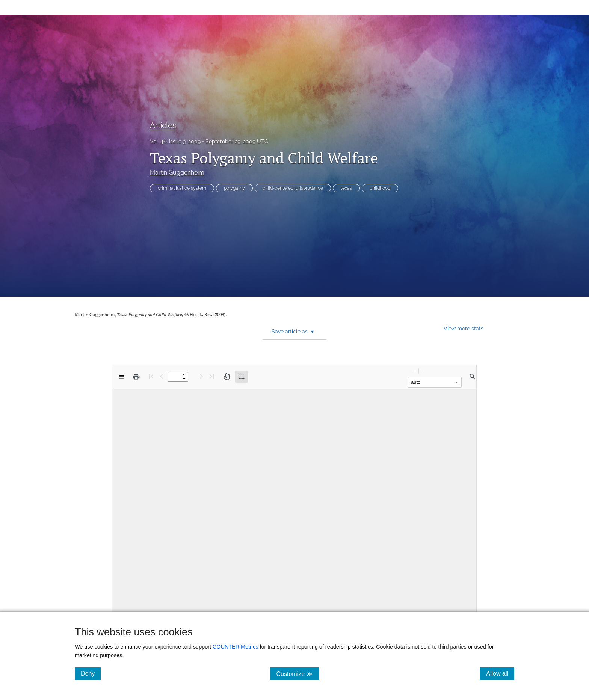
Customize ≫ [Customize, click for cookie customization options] (297, 674)
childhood (380, 188)
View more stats (464, 328)
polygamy (234, 188)
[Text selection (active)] (242, 377)
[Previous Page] (162, 376)
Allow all (500, 673)
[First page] (151, 376)
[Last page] (212, 376)
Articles (163, 125)
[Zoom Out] (411, 371)
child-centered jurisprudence (293, 188)
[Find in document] (473, 377)
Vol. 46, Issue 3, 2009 (175, 142)
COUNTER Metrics (236, 647)
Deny (91, 673)
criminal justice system (182, 188)
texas (346, 188)
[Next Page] (201, 376)
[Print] (136, 377)
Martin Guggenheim (177, 173)
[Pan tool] (227, 377)
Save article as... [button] (293, 332)
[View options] (122, 377)
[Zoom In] (419, 371)
